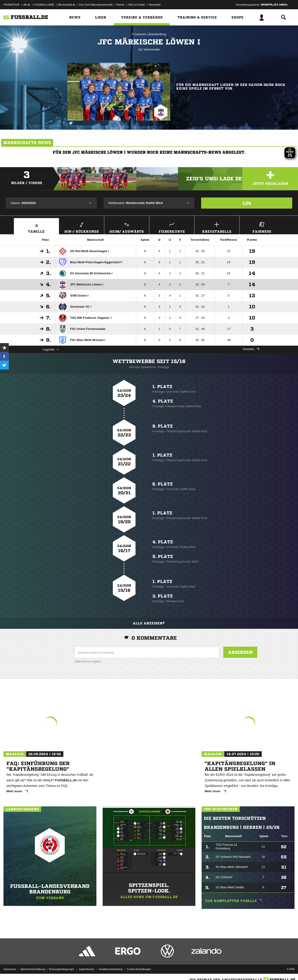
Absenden (240, 652)
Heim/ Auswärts (127, 227)
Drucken (251, 349)
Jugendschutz (86, 969)
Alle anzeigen (149, 623)
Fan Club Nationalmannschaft (96, 5)
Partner (120, 5)
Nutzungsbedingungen (61, 969)
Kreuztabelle (217, 227)
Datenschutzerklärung (33, 969)
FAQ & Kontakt (137, 5)
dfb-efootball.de (67, 5)
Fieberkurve (172, 227)
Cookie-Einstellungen (139, 969)
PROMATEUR (11, 5)
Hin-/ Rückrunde (82, 227)
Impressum (10, 969)
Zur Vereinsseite (149, 49)
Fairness (262, 227)
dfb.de (27, 5)
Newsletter (155, 5)
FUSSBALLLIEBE (44, 5)
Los (247, 203)
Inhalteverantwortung (111, 969)
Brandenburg (157, 34)
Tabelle (36, 227)
